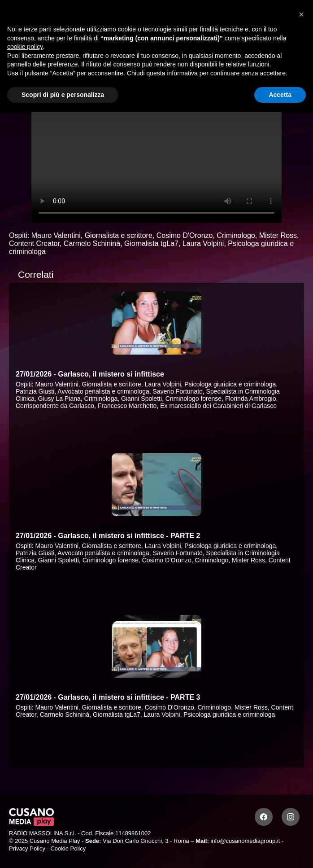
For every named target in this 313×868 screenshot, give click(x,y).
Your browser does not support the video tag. (156, 152)
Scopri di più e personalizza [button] (63, 95)
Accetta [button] (280, 95)
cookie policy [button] (25, 47)
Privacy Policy (27, 848)
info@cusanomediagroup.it (245, 841)
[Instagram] (291, 817)
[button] (301, 14)
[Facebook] (264, 817)
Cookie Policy (68, 848)
